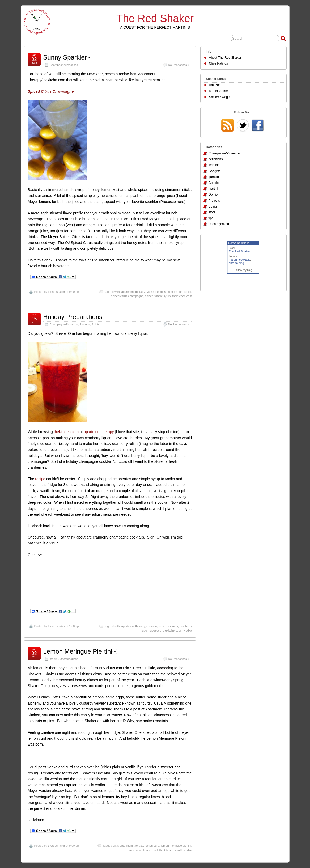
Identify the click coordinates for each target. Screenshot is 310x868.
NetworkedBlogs (239, 243)
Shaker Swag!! (219, 97)
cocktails (245, 260)
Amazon (215, 85)
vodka (188, 630)
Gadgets (215, 171)
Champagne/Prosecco (64, 65)
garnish (214, 177)
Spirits (95, 324)
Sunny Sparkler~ (67, 57)
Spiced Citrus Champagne (51, 91)
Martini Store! (218, 91)
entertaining (236, 263)
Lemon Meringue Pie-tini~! (81, 651)
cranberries (171, 626)
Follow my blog (243, 270)
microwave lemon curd (143, 850)
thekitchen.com (182, 296)
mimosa (173, 292)
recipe (40, 479)
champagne (154, 626)
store (212, 212)
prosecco (185, 292)
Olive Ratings (218, 63)
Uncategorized (69, 659)
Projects (85, 324)
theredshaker (56, 292)
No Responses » (179, 65)
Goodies (215, 183)
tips (211, 218)
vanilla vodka (184, 850)
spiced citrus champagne (127, 296)
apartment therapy (133, 292)
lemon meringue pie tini (176, 846)
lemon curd (152, 846)
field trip (214, 165)
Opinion (214, 194)
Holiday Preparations (73, 317)
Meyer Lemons (156, 292)
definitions (216, 159)
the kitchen (166, 850)
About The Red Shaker (225, 58)
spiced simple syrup (158, 296)
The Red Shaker (155, 18)
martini (54, 659)
